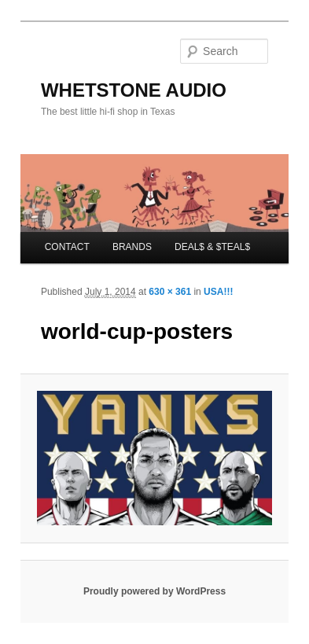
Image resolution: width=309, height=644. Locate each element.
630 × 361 (170, 292)
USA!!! (218, 292)
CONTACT (67, 247)
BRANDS (132, 247)
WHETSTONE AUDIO (134, 90)
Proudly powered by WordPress (154, 591)
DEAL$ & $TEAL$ (212, 247)
